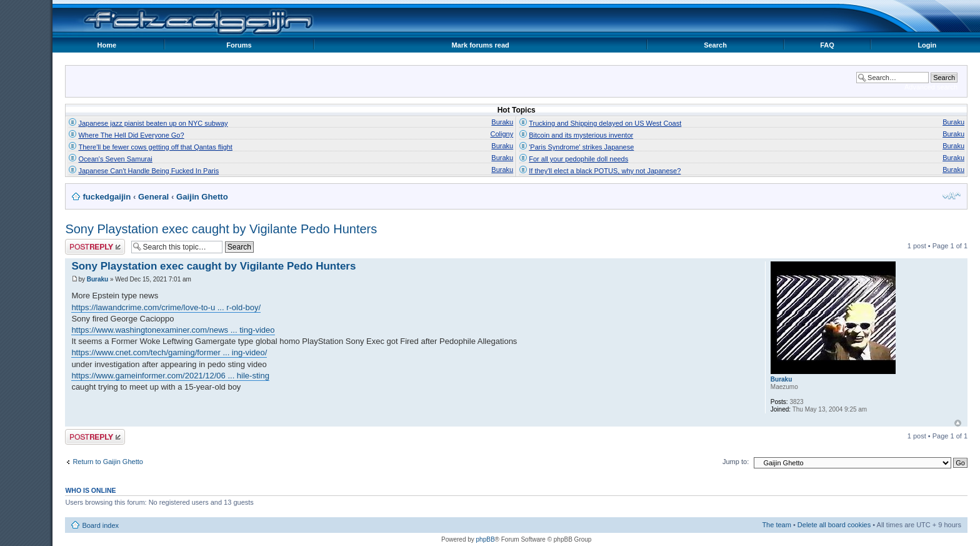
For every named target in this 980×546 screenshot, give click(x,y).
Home (107, 45)
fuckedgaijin (107, 197)
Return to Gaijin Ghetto (108, 462)
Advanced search (931, 87)
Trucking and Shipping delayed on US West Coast (605, 123)
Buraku (502, 122)
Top (958, 423)
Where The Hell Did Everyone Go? (131, 135)
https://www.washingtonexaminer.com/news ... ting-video (173, 330)
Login (927, 45)
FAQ (827, 45)
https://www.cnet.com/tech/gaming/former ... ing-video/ (169, 352)
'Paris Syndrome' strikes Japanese (581, 147)
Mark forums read (480, 45)
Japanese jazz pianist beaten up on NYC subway (153, 123)
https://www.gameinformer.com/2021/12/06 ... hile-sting (170, 376)
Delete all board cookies (834, 525)
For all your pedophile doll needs (578, 159)
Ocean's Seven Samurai (115, 159)
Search (715, 45)
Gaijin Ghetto (202, 197)
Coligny (502, 134)
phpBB (486, 539)
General (153, 197)
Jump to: (736, 462)
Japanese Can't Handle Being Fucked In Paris (148, 171)
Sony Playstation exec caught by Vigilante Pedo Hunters (221, 229)
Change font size (952, 196)
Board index (100, 525)
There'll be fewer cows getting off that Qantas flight (155, 147)
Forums (239, 45)
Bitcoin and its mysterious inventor (581, 135)
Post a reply (95, 247)
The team (776, 525)
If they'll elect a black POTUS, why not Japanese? (605, 171)
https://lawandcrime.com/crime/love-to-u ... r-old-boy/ (166, 307)
